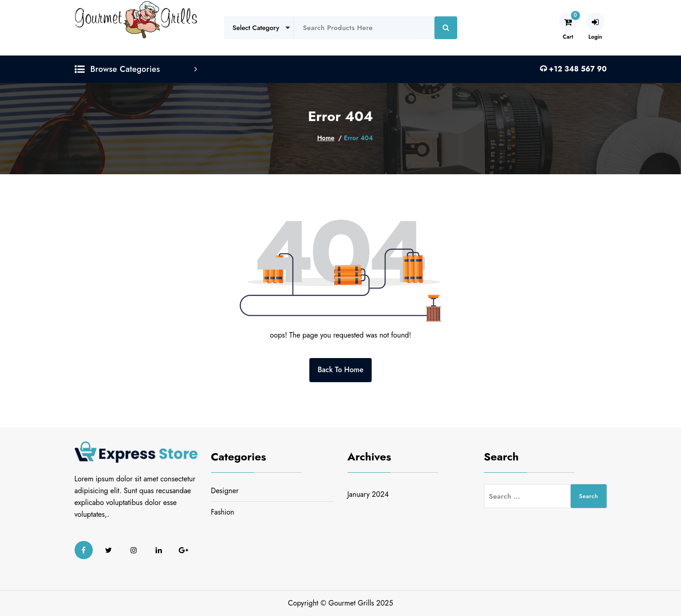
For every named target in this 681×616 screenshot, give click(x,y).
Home (326, 138)
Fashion (223, 512)
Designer (225, 491)
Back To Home (340, 370)
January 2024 (368, 494)
